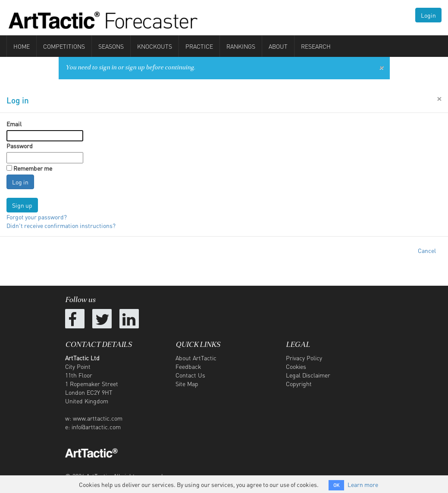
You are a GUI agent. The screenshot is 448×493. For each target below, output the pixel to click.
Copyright (299, 384)
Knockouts (155, 46)
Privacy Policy (304, 358)
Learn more (363, 484)
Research (316, 46)
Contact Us (190, 375)
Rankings (241, 46)
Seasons (111, 46)
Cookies (296, 366)
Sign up (22, 205)
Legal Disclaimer (308, 375)
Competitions (64, 46)
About (278, 46)
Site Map (187, 384)
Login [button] (428, 15)
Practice (199, 46)
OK (336, 485)
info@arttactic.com (96, 427)
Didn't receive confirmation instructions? (61, 225)
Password (20, 146)
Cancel (427, 250)
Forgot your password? (37, 217)
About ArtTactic (196, 358)
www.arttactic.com (98, 418)
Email (14, 124)
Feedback (188, 366)
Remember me (33, 168)
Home (22, 46)
